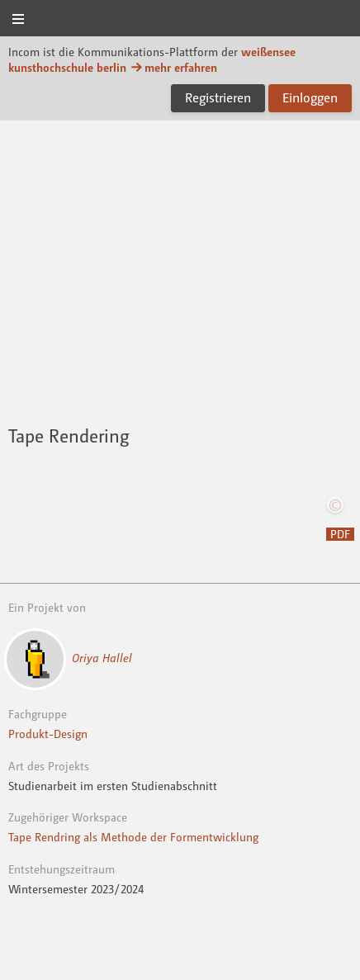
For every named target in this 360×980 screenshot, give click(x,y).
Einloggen (310, 97)
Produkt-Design (48, 734)
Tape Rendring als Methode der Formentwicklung (133, 837)
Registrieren (218, 97)
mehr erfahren (173, 67)
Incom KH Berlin (180, 19)
